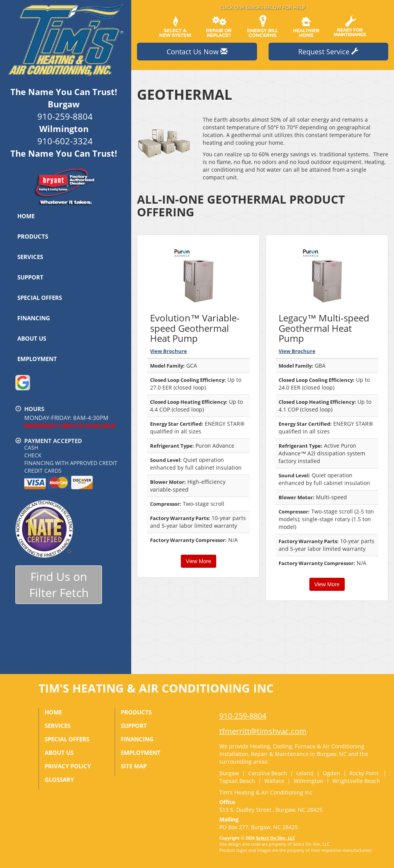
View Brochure (169, 351)
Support (30, 277)
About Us (32, 338)
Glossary (59, 779)
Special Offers (40, 298)
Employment (37, 359)
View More (199, 561)
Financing (34, 318)
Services (30, 257)
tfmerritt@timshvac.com (263, 731)
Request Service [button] (328, 52)
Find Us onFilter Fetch (59, 585)
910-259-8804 (243, 716)
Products (33, 236)
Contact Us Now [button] (197, 52)
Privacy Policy (68, 766)
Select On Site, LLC (275, 838)
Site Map (134, 766)
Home (26, 216)
